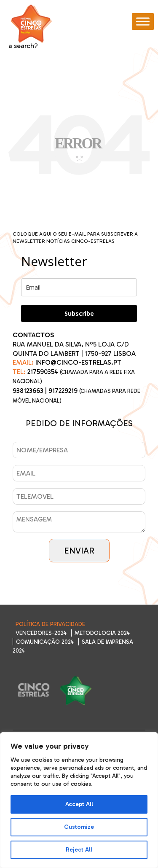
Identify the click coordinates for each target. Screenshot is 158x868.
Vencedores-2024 (41, 633)
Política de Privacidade (50, 624)
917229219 (63, 391)
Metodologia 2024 (102, 633)
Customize (79, 827)
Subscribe (79, 313)
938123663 (28, 391)
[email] (79, 287)
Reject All (79, 850)
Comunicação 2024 (45, 642)
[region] (79, 800)
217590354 (43, 372)
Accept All (79, 804)
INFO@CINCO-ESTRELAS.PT (78, 362)
